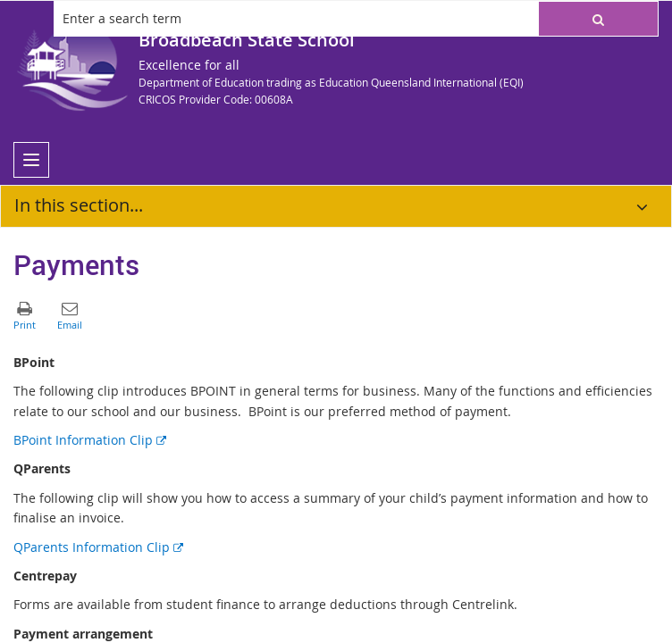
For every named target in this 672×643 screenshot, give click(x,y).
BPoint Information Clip (90, 440)
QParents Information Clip (98, 547)
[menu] (31, 160)
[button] (598, 19)
